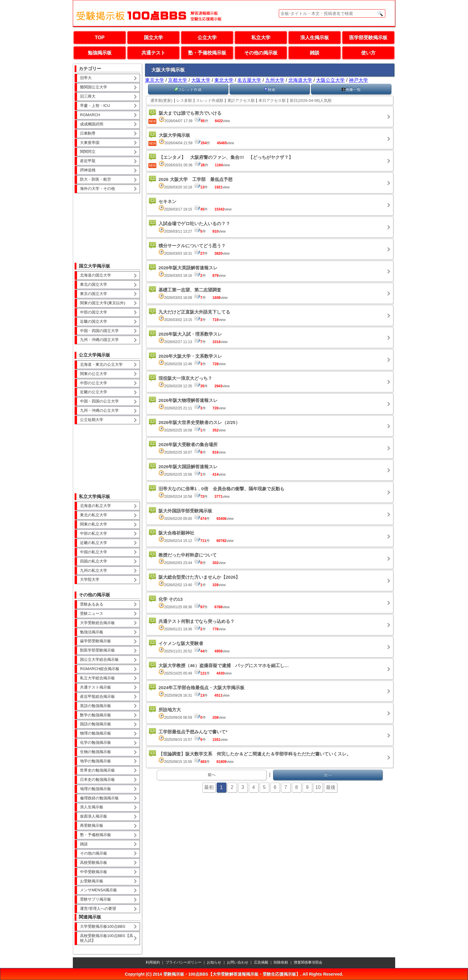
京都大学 (178, 80)
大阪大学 (201, 80)
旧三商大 (88, 96)
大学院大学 (90, 579)
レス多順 (184, 100)
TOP (100, 37)
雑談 (315, 53)
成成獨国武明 (92, 124)
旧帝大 (86, 78)
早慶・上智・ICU (95, 106)
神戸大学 (358, 80)
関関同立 (88, 152)
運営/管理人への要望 (98, 908)
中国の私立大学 (94, 552)
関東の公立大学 (94, 374)
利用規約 (153, 962)
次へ (328, 775)
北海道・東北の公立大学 (101, 364)
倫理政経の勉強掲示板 (99, 798)
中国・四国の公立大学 (99, 401)
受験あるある (92, 604)
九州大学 (275, 80)
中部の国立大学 (94, 312)
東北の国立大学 (94, 284)
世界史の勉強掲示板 (97, 770)
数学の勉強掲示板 (96, 715)
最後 (331, 787)
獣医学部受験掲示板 (97, 650)
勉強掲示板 (100, 53)
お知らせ (214, 962)
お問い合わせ (238, 962)
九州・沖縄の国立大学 (99, 340)
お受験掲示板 (92, 881)
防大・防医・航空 (96, 179)
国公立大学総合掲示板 (99, 659)
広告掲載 (261, 962)
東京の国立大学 (94, 294)
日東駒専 (88, 133)
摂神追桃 (88, 170)
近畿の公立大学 (94, 392)
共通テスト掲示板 (96, 687)
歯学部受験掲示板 (96, 641)
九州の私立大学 (94, 570)
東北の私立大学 (94, 515)
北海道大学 (300, 80)
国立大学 (153, 37)
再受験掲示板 (92, 825)
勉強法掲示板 (92, 632)
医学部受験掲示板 (368, 37)
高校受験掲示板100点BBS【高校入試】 (107, 938)
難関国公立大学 (94, 87)
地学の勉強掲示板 (96, 761)
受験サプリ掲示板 (96, 899)
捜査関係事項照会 (308, 962)
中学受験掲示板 (94, 872)
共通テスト (153, 53)
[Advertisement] (107, 224)
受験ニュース (92, 613)
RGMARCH (90, 115)
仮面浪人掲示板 (94, 816)
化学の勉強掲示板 (96, 742)
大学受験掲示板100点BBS (103, 926)
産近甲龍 (88, 161)
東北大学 (224, 80)
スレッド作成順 (210, 100)
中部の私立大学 (94, 533)
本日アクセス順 (272, 100)
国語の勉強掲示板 (96, 724)
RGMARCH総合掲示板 (100, 669)
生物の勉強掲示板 (96, 752)
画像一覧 (351, 89)
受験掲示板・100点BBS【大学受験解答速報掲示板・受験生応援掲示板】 (232, 974)
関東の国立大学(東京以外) (103, 303)
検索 (270, 89)
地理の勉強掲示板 (96, 789)
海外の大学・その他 (97, 189)
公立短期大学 (92, 420)
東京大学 (155, 80)
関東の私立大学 (94, 524)
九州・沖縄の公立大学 (99, 410)
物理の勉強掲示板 (96, 733)
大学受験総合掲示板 (97, 623)
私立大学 (261, 37)
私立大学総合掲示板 (97, 678)
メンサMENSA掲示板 (98, 890)
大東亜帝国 (90, 143)
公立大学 (207, 37)
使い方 (368, 53)
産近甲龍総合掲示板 (97, 696)
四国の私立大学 (94, 561)
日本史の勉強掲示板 (97, 779)
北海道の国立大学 (96, 275)
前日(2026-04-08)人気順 (311, 100)
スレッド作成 (188, 89)
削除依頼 (281, 962)
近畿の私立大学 (94, 543)
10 (318, 787)
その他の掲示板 (261, 53)
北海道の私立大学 (96, 506)
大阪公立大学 (330, 80)
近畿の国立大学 (94, 321)
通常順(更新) (161, 100)
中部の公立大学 (94, 383)
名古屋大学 (249, 80)
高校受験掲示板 (94, 863)
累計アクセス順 (241, 100)
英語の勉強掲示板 (96, 706)
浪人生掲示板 (315, 37)
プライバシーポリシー (184, 962)
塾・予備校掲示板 (207, 53)
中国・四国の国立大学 (99, 331)
